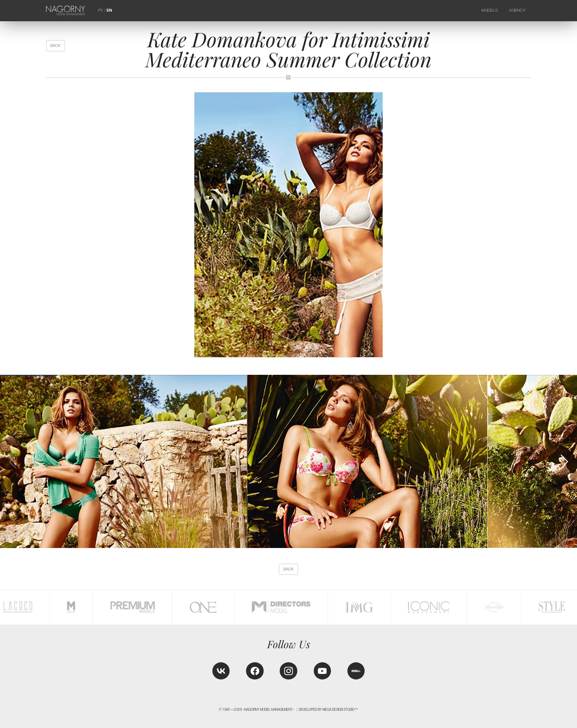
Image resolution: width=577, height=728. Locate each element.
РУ (101, 10)
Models (490, 10)
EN (109, 10)
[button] (564, 462)
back (55, 45)
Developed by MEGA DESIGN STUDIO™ (329, 710)
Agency (517, 10)
